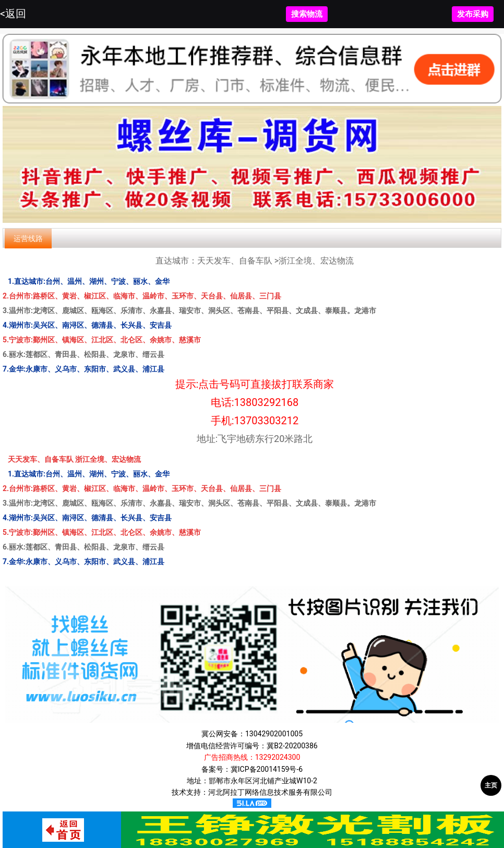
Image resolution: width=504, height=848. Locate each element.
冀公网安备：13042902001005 (252, 734)
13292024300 (278, 757)
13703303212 (267, 421)
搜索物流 (307, 14)
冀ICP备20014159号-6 (267, 769)
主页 (491, 785)
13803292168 (267, 402)
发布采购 (473, 14)
